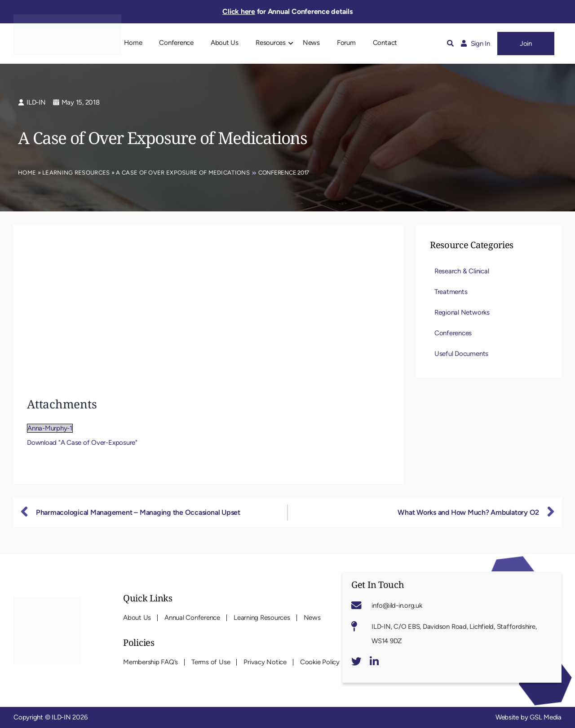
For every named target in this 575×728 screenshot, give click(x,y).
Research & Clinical (462, 271)
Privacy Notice (265, 662)
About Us (225, 43)
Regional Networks (462, 312)
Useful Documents (461, 354)
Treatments (451, 292)
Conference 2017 (284, 173)
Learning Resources (76, 173)
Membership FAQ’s (150, 662)
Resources (271, 43)
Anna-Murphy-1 (50, 428)
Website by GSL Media (529, 717)
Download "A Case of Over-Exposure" (82, 443)
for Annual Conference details (287, 11)
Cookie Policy (320, 662)
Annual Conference (192, 618)
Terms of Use (211, 662)
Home (133, 43)
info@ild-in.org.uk (397, 605)
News (311, 43)
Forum (346, 43)
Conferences (453, 333)
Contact (385, 43)
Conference (176, 43)
